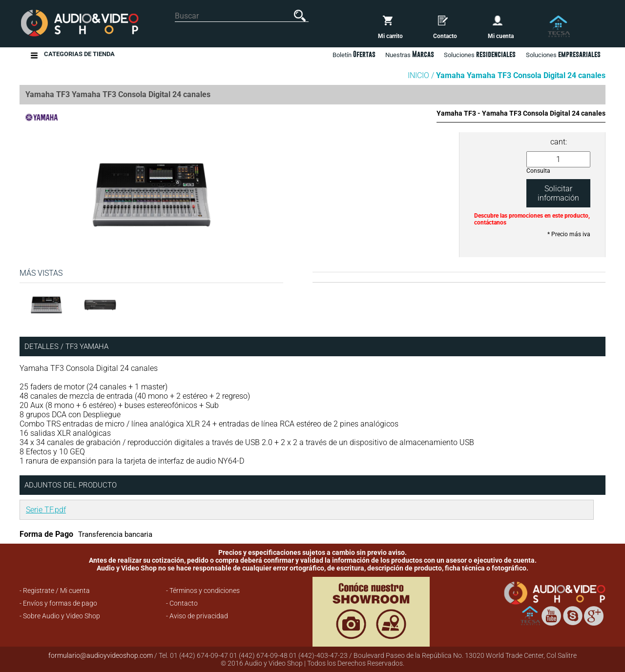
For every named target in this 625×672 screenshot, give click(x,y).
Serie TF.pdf (46, 510)
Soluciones (563, 54)
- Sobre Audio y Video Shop (60, 616)
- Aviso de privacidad (197, 616)
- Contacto (182, 603)
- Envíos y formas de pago (58, 603)
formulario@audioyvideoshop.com (101, 655)
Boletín (354, 54)
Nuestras (410, 54)
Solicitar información (558, 193)
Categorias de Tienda (79, 55)
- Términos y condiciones (203, 591)
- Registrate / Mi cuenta (55, 591)
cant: (559, 142)
